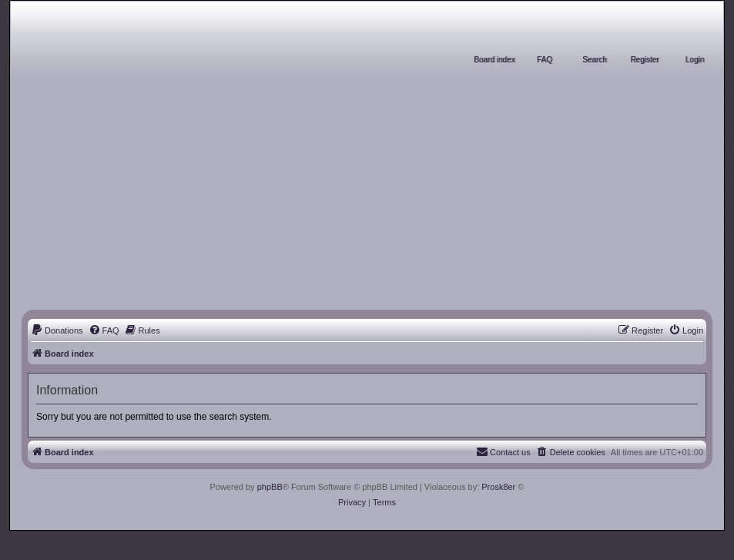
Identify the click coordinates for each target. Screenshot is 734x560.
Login (695, 60)
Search (595, 60)
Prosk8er (498, 487)
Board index (494, 60)
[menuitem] (57, 330)
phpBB (270, 487)
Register (644, 60)
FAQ (545, 60)
